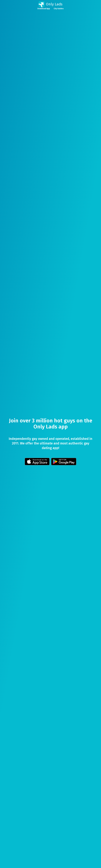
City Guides (59, 9)
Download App (44, 9)
